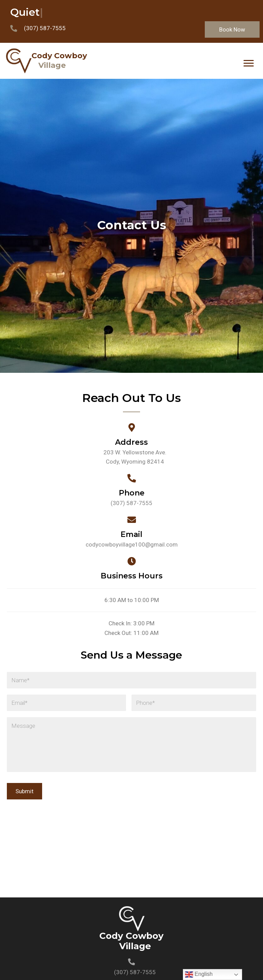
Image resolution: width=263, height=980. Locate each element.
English (199, 975)
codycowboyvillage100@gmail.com (132, 544)
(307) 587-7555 (45, 28)
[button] (232, 29)
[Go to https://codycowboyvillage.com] (119, 61)
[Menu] (249, 63)
